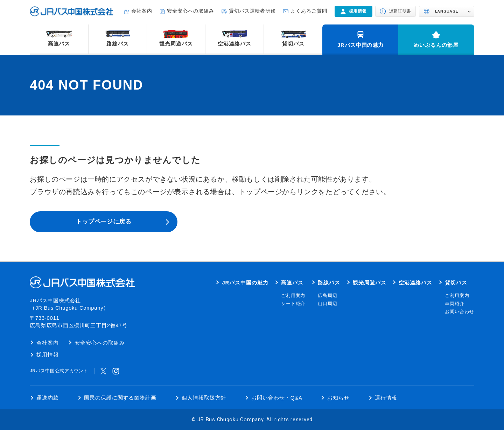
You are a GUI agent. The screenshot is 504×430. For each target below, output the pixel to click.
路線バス (118, 44)
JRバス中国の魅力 (360, 45)
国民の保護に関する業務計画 (120, 398)
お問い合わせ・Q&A (277, 398)
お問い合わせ (460, 312)
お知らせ (338, 398)
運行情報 (386, 398)
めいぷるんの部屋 (436, 45)
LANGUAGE (447, 11)
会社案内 (142, 11)
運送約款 (48, 398)
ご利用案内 (293, 296)
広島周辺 (328, 296)
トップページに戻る (104, 222)
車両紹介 (455, 304)
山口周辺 (328, 304)
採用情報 (48, 355)
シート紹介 (293, 304)
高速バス (59, 44)
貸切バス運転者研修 (253, 11)
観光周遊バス (176, 44)
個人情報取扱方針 (204, 398)
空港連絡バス (234, 44)
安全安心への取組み (191, 11)
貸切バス (293, 44)
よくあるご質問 (309, 11)
